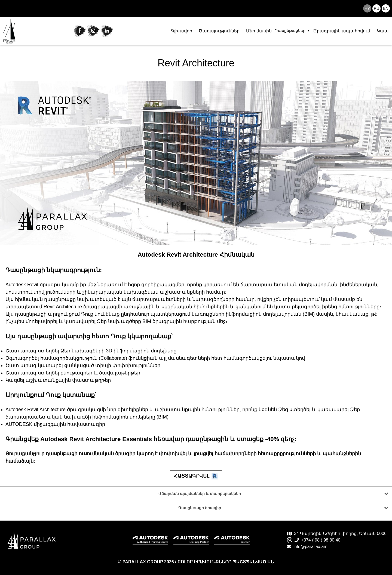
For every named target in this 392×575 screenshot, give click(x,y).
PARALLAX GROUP (143, 562)
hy (367, 8)
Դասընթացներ (290, 30)
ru (376, 8)
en (386, 8)
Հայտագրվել (196, 476)
